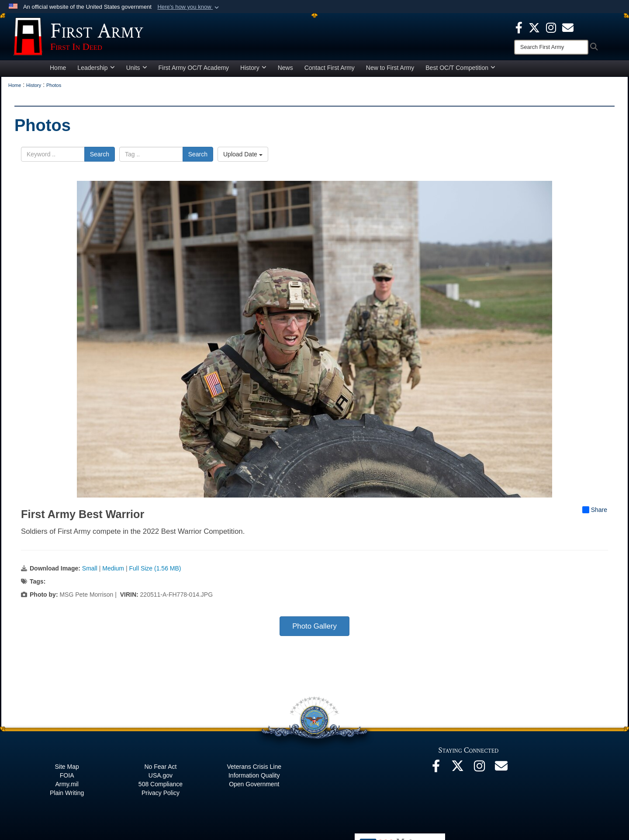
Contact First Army (330, 72)
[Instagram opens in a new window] (551, 27)
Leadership (96, 72)
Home (58, 72)
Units (137, 72)
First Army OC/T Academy (194, 72)
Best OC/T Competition (460, 72)
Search (100, 158)
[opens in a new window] (568, 27)
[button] (189, 7)
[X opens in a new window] (534, 27)
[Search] (551, 47)
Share (595, 514)
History (253, 72)
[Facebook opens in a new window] (519, 27)
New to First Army (390, 72)
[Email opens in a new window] (501, 772)
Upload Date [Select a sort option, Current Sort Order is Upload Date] (243, 158)
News (285, 72)
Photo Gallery (314, 630)
